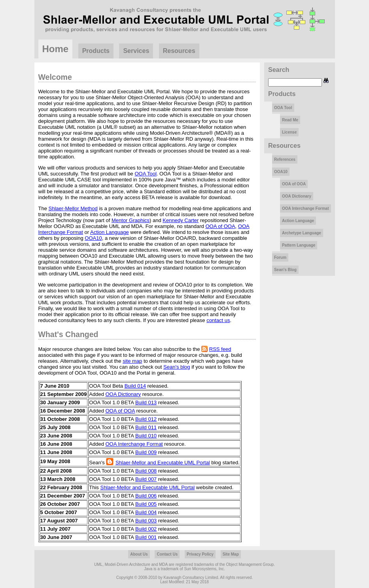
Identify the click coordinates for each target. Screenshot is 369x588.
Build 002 (146, 529)
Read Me (290, 120)
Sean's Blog (285, 270)
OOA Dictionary (123, 394)
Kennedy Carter (181, 220)
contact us (218, 320)
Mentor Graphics (131, 220)
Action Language (110, 232)
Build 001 (146, 537)
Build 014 (135, 386)
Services (136, 51)
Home (56, 49)
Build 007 (146, 479)
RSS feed (220, 349)
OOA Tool (145, 174)
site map (132, 361)
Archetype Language (302, 233)
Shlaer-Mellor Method (73, 208)
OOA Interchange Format (134, 444)
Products (96, 51)
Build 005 (146, 504)
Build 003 (146, 521)
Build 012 (146, 419)
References (285, 159)
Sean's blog (177, 367)
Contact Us (167, 554)
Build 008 (146, 471)
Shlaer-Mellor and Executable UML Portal (163, 463)
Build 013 (146, 402)
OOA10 (93, 238)
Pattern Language (299, 245)
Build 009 (146, 452)
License (289, 132)
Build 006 (146, 496)
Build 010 (146, 436)
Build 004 (146, 512)
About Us (139, 554)
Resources (179, 51)
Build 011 (146, 427)
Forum (280, 257)
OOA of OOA (220, 226)
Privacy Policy (200, 554)
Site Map (231, 554)
